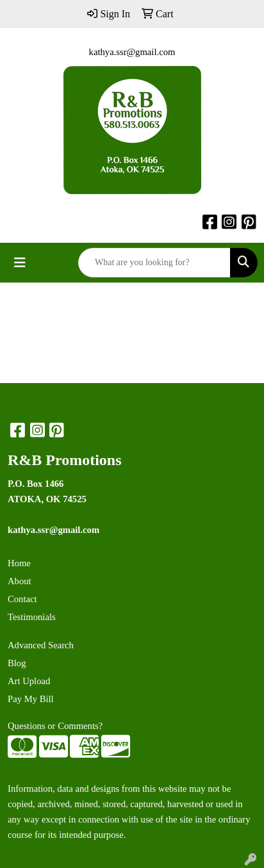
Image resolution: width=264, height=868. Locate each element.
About (20, 581)
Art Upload (29, 681)
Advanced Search (41, 645)
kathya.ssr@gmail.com (132, 52)
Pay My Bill (31, 699)
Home (19, 563)
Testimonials (32, 617)
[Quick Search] (154, 263)
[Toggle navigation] (20, 263)
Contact (22, 599)
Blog (17, 663)
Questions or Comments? (55, 726)
